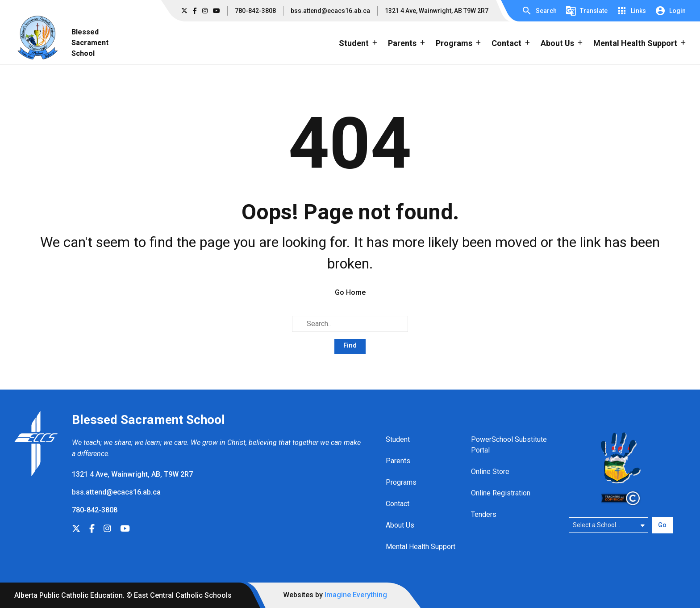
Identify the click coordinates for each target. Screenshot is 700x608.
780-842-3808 (255, 11)
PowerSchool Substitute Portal (509, 445)
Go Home (350, 292)
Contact (398, 504)
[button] (539, 11)
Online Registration (501, 493)
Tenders (484, 514)
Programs (401, 482)
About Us (400, 525)
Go (662, 525)
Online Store (490, 472)
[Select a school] (608, 525)
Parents (398, 461)
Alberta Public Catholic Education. (69, 595)
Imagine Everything (356, 595)
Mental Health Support (421, 547)
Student (398, 439)
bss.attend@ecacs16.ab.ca (330, 11)
